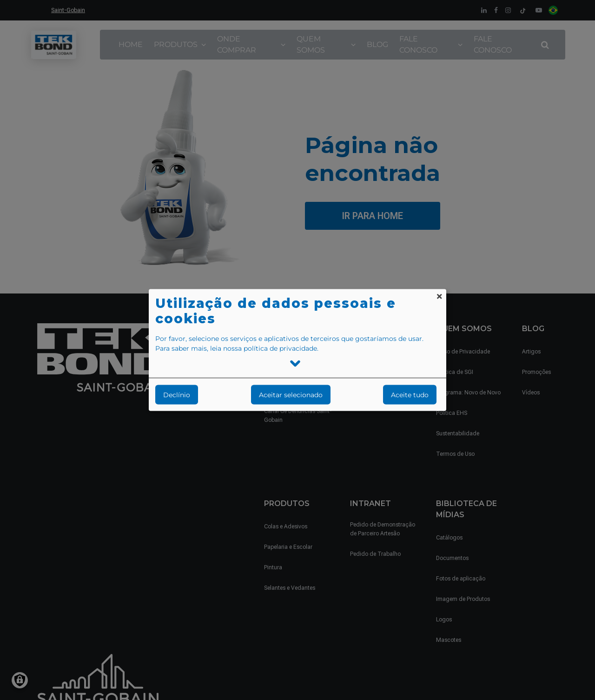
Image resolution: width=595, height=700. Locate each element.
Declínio (177, 395)
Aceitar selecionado (291, 395)
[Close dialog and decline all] (439, 296)
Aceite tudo (410, 395)
